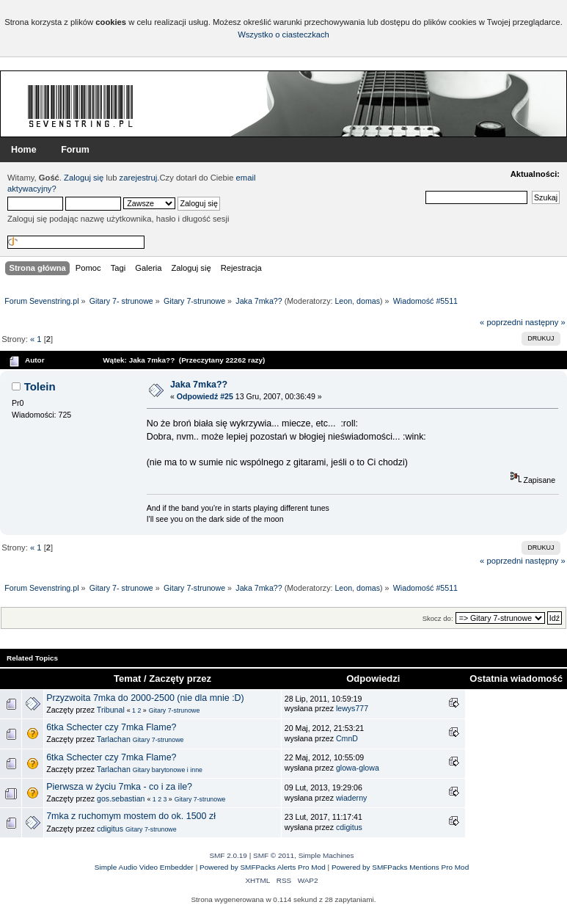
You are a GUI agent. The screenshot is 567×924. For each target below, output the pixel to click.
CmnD (347, 738)
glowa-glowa (358, 768)
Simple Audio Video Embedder (144, 867)
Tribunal (111, 710)
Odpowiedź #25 (205, 396)
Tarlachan (114, 739)
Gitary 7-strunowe (175, 710)
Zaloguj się (84, 178)
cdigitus (110, 829)
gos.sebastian (121, 799)
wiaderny (351, 798)
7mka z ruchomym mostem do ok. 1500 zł (131, 816)
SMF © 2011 (274, 855)
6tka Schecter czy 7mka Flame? (111, 727)
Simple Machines (326, 855)
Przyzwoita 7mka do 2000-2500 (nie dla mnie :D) (145, 698)
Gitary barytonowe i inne (168, 770)
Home (24, 150)
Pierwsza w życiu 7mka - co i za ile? (119, 787)
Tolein (40, 386)
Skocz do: (438, 618)
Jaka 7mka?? (199, 385)
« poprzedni (501, 322)
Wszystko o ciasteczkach (283, 34)
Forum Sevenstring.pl (81, 106)
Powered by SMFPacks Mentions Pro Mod (400, 867)
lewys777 (352, 708)
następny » (545, 322)
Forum (75, 150)
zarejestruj (139, 178)
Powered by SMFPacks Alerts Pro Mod (263, 867)
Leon (343, 301)
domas (368, 301)
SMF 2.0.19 (228, 855)
